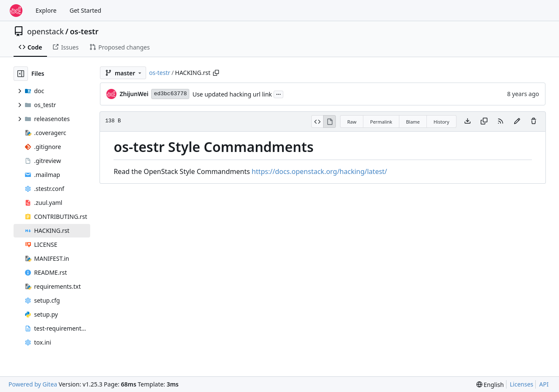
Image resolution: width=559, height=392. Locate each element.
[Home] (16, 11)
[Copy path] (216, 73)
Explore (46, 10)
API (544, 384)
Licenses (522, 384)
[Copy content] (484, 121)
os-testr (84, 31)
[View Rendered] (329, 121)
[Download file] (468, 121)
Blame (413, 122)
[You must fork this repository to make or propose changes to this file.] (517, 121)
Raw (352, 122)
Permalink (381, 122)
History (441, 122)
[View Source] (317, 121)
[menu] (490, 385)
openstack (46, 31)
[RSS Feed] (501, 121)
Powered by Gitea (33, 384)
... (279, 94)
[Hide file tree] (21, 74)
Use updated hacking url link (232, 94)
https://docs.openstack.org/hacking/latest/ (319, 171)
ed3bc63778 (170, 94)
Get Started (85, 10)
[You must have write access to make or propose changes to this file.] (534, 121)
